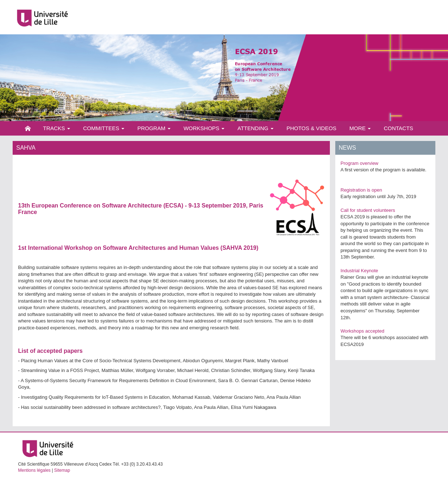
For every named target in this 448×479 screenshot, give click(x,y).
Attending (255, 128)
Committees (104, 128)
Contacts (398, 128)
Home (28, 128)
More (360, 128)
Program (154, 128)
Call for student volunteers (368, 210)
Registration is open (361, 190)
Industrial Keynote (359, 271)
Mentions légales (34, 470)
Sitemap (62, 470)
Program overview (360, 163)
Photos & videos (311, 128)
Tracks (57, 128)
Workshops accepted (363, 331)
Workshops (204, 128)
